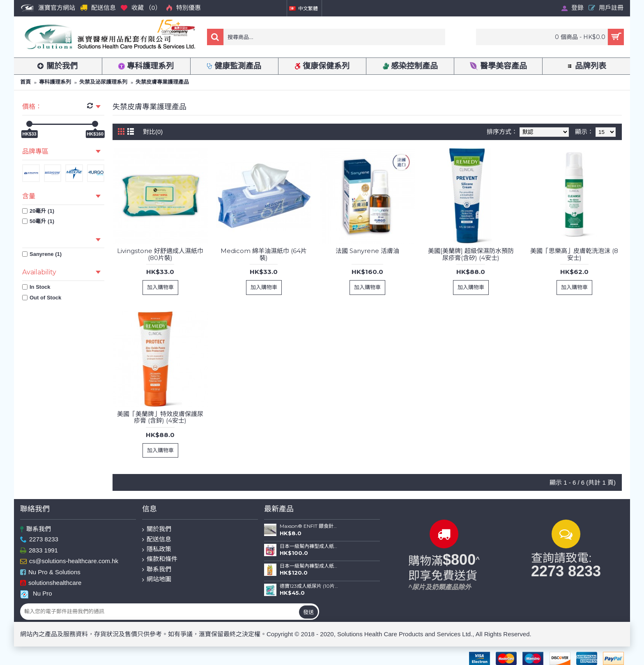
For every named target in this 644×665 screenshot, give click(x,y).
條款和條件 (160, 559)
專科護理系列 (55, 82)
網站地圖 (157, 579)
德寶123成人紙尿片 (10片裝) (309, 586)
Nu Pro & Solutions (50, 572)
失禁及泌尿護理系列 (103, 82)
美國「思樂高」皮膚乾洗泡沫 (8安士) (574, 254)
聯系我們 (36, 529)
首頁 (25, 82)
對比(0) (153, 132)
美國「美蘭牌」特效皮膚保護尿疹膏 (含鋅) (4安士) (160, 417)
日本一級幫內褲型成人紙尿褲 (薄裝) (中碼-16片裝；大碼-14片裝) (309, 566)
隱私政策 (157, 549)
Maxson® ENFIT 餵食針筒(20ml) (309, 526)
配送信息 (157, 540)
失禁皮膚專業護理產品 (162, 82)
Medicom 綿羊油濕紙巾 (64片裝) (264, 254)
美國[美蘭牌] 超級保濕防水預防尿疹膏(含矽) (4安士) (471, 254)
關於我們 (157, 529)
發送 (308, 612)
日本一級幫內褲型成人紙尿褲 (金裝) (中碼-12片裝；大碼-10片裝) (309, 546)
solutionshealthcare (51, 583)
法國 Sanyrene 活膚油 (367, 251)
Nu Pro (36, 594)
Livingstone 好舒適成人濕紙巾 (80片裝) (160, 254)
